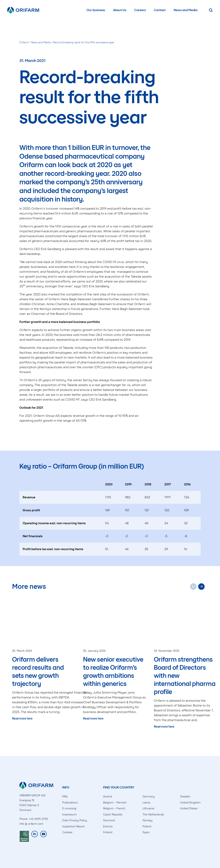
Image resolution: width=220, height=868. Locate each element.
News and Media (186, 10)
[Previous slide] (193, 587)
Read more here (22, 719)
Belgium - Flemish (115, 803)
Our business (96, 10)
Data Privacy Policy (75, 820)
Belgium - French (114, 808)
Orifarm (24, 42)
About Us (120, 10)
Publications (70, 803)
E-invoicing (69, 808)
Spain (146, 832)
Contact (160, 10)
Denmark (109, 820)
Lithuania (148, 808)
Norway (148, 820)
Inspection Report (74, 826)
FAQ (65, 796)
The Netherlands (153, 814)
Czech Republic (113, 814)
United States (189, 808)
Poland (147, 826)
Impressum (70, 814)
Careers (140, 10)
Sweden (185, 796)
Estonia (108, 826)
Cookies (67, 832)
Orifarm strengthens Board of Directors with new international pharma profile (185, 676)
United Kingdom (190, 803)
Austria (108, 796)
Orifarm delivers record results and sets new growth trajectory (38, 672)
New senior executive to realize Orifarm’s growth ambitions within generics (113, 672)
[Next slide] (201, 587)
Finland (108, 832)
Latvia (146, 803)
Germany (149, 796)
